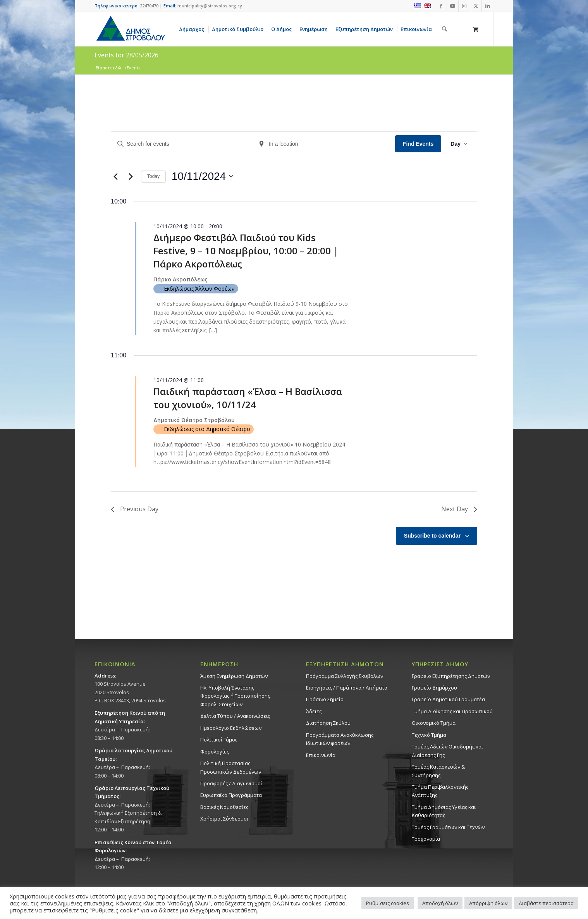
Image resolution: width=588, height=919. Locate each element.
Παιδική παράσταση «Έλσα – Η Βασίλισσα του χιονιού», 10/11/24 (248, 398)
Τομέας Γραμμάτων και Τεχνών (448, 827)
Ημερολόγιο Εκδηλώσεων (231, 728)
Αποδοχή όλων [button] (440, 903)
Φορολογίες (215, 752)
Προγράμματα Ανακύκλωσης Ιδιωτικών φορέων (340, 739)
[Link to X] (476, 6)
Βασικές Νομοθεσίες (224, 807)
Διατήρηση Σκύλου (328, 723)
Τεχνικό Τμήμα (429, 735)
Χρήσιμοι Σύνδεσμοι (224, 819)
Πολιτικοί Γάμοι (218, 740)
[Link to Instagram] (464, 6)
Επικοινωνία (321, 755)
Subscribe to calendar (432, 536)
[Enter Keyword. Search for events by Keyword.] (182, 144)
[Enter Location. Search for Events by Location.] (324, 144)
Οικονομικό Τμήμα (434, 723)
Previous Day (135, 509)
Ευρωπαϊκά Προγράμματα (231, 795)
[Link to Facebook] (441, 6)
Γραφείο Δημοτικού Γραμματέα (448, 699)
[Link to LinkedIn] (488, 6)
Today (153, 176)
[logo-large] (130, 29)
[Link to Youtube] (453, 6)
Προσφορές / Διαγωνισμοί (231, 783)
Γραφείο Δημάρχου (434, 688)
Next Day (459, 509)
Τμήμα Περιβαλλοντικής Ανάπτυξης (440, 791)
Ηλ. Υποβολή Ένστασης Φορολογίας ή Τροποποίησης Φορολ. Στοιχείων (235, 696)
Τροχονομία (426, 839)
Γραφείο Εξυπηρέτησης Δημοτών (451, 676)
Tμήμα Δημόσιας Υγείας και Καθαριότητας (444, 811)
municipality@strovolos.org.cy (210, 6)
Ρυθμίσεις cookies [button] (388, 903)
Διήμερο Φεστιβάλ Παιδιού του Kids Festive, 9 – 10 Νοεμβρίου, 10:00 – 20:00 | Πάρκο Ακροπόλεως (246, 251)
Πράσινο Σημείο (325, 699)
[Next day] (131, 176)
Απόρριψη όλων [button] (488, 903)
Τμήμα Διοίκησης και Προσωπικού (452, 711)
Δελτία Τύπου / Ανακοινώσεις (235, 716)
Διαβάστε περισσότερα (546, 903)
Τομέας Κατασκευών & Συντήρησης (438, 771)
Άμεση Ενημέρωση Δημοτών (234, 676)
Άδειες (314, 711)
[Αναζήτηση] (444, 29)
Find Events (418, 144)
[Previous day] (115, 176)
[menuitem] (193, 29)
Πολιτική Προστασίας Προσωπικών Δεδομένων (231, 767)
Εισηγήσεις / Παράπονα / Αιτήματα (347, 688)
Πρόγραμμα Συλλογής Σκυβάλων (345, 676)
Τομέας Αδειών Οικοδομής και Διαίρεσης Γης (447, 751)
